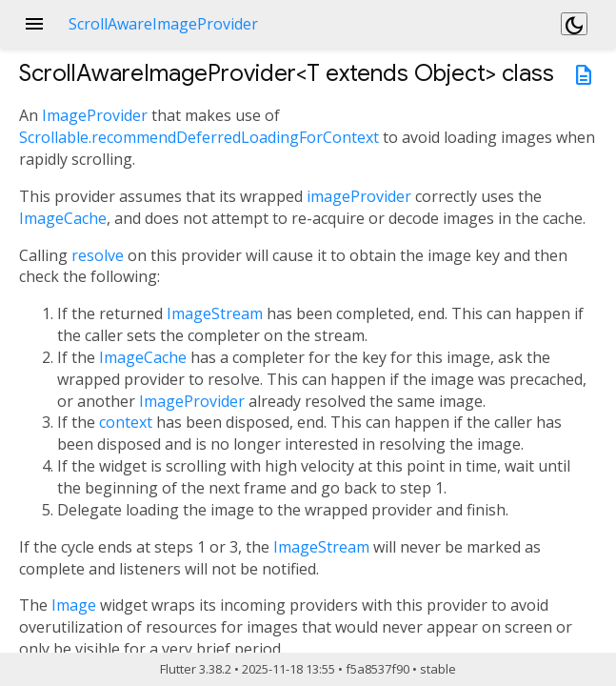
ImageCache (63, 218)
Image (74, 605)
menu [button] (34, 24)
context (126, 422)
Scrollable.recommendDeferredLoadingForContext (199, 137)
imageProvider (359, 196)
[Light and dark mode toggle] (574, 24)
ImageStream (215, 313)
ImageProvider (95, 115)
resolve (98, 255)
